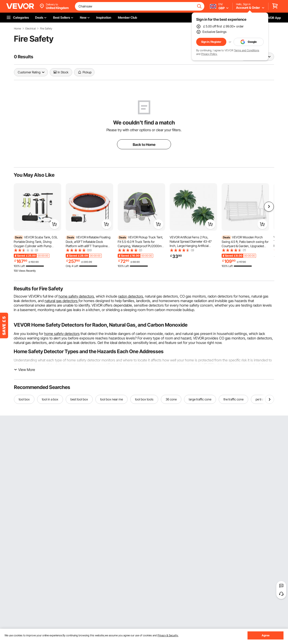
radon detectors (131, 296)
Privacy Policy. (209, 54)
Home (17, 29)
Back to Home (144, 145)
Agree (266, 635)
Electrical (30, 29)
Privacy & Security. (168, 635)
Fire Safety (46, 29)
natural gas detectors (62, 301)
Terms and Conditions (247, 50)
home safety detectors (76, 296)
